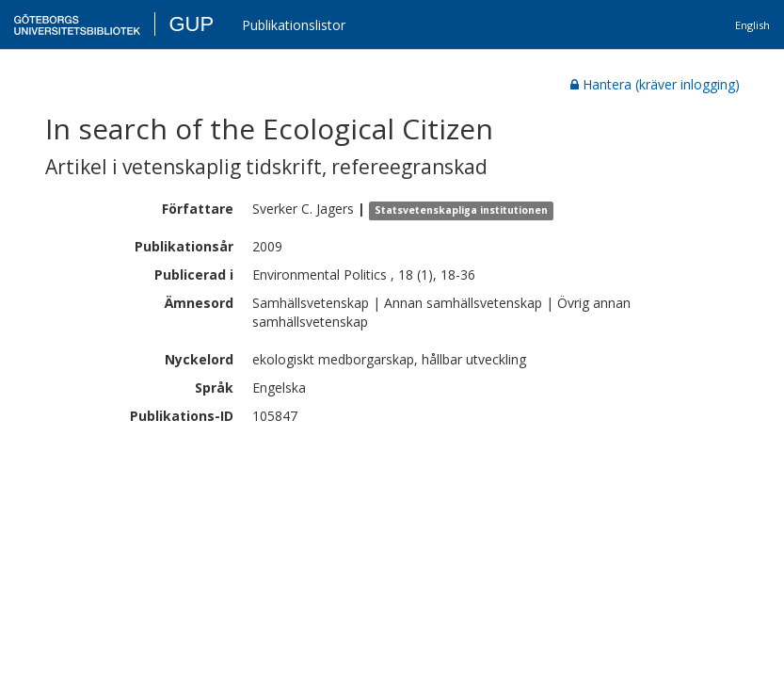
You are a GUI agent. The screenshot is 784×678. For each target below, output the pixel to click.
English (752, 25)
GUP (191, 24)
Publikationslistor (294, 25)
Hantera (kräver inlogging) (655, 84)
